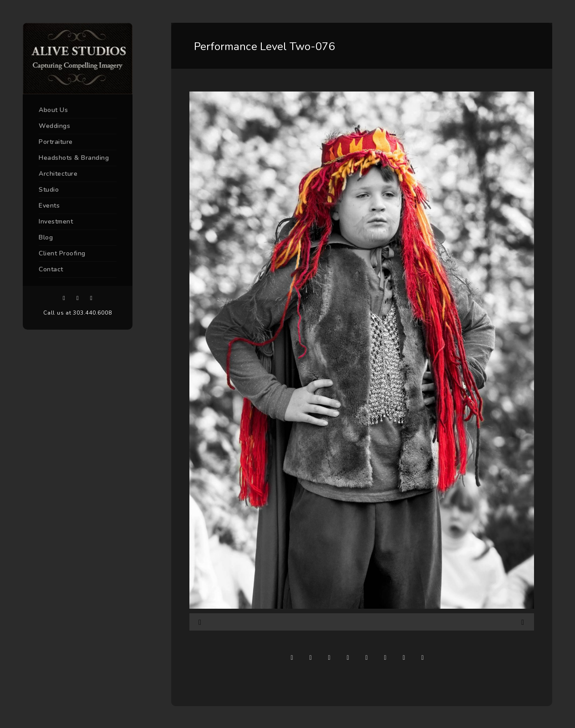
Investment (56, 221)
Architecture (58, 174)
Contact (51, 269)
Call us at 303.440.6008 (77, 313)
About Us (53, 110)
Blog (46, 237)
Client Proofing (62, 253)
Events (49, 206)
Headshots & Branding (74, 158)
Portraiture (56, 142)
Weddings (54, 126)
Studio (49, 190)
